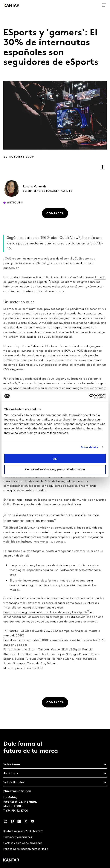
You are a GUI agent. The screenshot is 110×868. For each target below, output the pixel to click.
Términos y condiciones (18, 837)
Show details (90, 447)
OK (55, 459)
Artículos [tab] (11, 773)
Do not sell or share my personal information (55, 469)
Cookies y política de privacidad (23, 843)
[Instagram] (6, 822)
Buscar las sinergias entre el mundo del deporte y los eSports (45, 620)
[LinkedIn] (19, 822)
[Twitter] (26, 822)
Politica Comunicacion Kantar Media (26, 849)
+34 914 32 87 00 (17, 811)
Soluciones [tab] (12, 765)
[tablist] (55, 798)
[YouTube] (33, 822)
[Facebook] (12, 822)
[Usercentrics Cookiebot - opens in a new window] (89, 396)
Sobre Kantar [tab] (14, 782)
